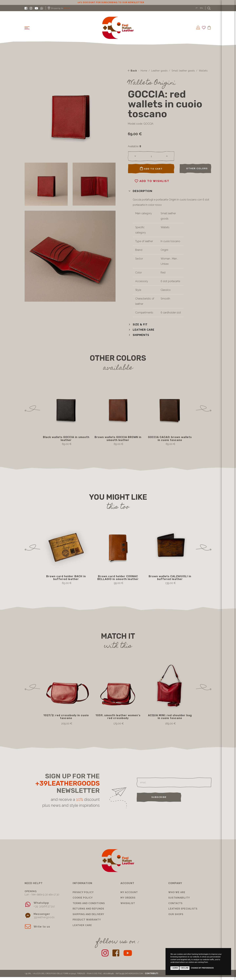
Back (132, 71)
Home (144, 71)
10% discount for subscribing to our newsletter (118, 2)
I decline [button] (185, 968)
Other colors (197, 168)
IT (197, 8)
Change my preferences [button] (202, 968)
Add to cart (151, 169)
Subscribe (159, 797)
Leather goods (159, 71)
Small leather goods (183, 71)
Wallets (203, 71)
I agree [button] (175, 968)
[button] (140, 191)
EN (201, 8)
